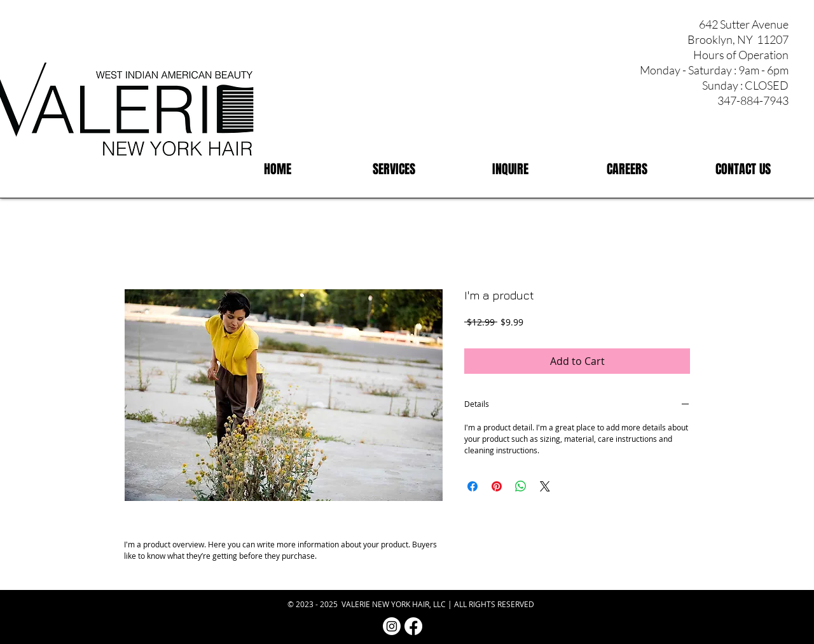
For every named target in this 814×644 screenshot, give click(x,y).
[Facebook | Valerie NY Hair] (413, 626)
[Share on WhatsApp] (521, 486)
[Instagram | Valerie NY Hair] (392, 626)
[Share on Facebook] (473, 486)
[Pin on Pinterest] (497, 486)
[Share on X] (545, 486)
